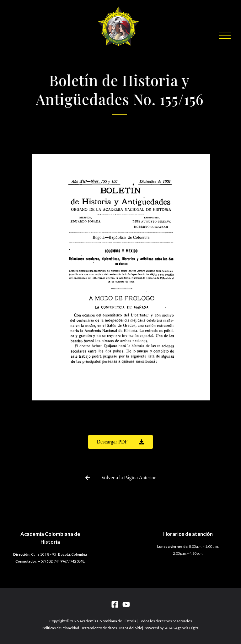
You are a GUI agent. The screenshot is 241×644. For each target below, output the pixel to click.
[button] (225, 35)
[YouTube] (126, 604)
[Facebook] (115, 604)
